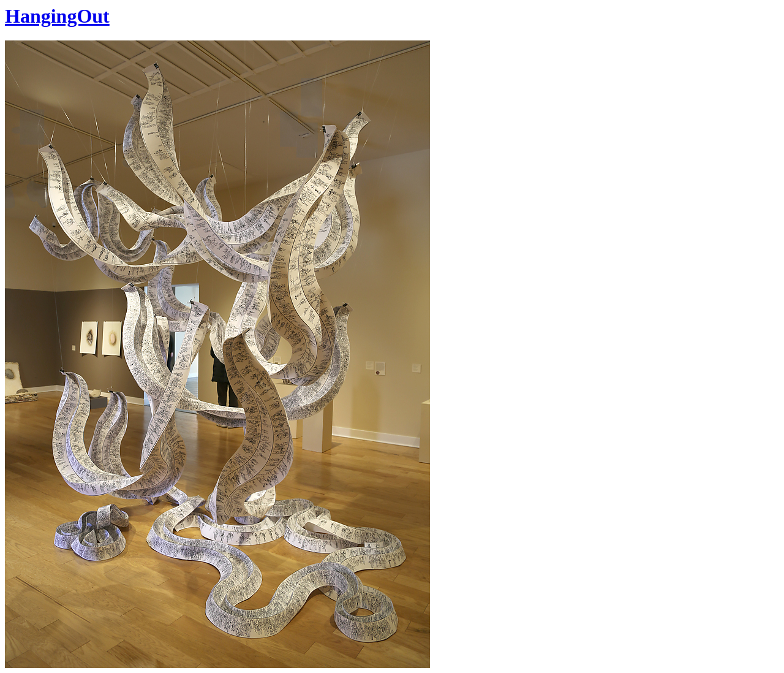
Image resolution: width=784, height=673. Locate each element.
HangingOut (57, 16)
